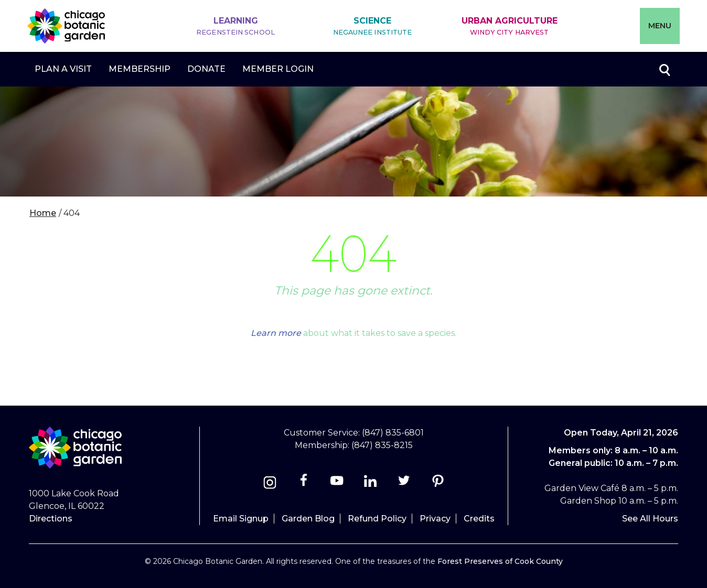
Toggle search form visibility (664, 69)
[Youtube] (337, 484)
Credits (479, 519)
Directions (51, 519)
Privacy (435, 519)
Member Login (278, 69)
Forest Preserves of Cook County (500, 561)
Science (373, 26)
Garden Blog (308, 519)
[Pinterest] (438, 484)
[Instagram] (270, 484)
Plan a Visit (63, 69)
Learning (235, 26)
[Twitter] (405, 484)
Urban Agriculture (510, 26)
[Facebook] (304, 484)
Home (43, 213)
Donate (206, 69)
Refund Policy (377, 519)
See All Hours (650, 519)
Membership (140, 69)
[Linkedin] (371, 484)
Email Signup (241, 519)
